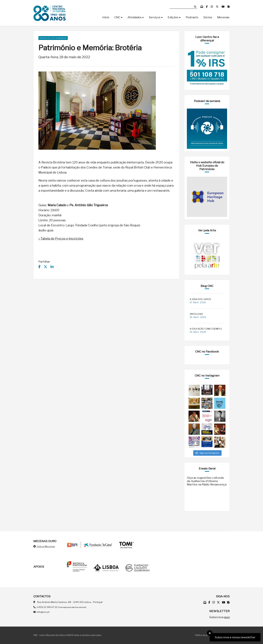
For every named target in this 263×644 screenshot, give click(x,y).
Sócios (208, 17)
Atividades (135, 17)
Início (106, 17)
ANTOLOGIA (196, 314)
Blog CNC (207, 286)
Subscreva (219, 617)
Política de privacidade (206, 635)
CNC (117, 17)
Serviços (155, 17)
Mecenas (223, 17)
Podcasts (192, 17)
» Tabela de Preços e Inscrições (61, 239)
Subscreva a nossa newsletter (235, 637)
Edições (173, 17)
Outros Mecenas (44, 546)
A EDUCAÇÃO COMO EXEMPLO (206, 329)
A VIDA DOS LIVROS (200, 299)
